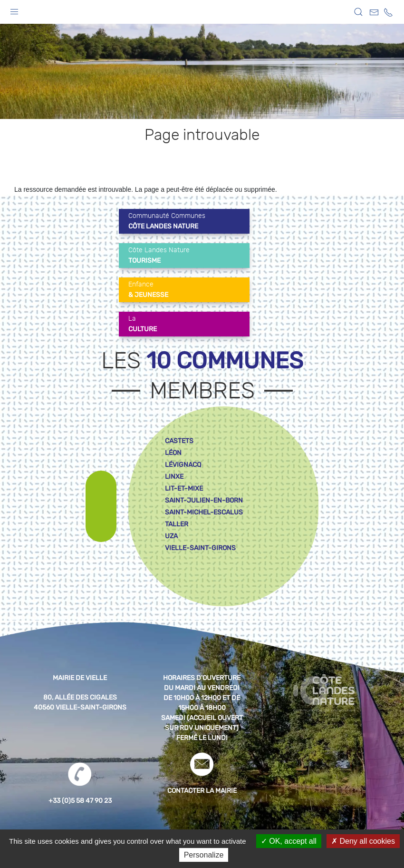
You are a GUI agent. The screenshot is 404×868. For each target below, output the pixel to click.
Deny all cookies (363, 841)
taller (177, 524)
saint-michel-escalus (204, 512)
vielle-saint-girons (200, 548)
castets (179, 441)
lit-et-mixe (184, 488)
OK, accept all (289, 841)
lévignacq (183, 465)
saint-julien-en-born (204, 500)
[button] (14, 10)
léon (173, 453)
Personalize (204, 855)
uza (171, 536)
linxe (174, 477)
